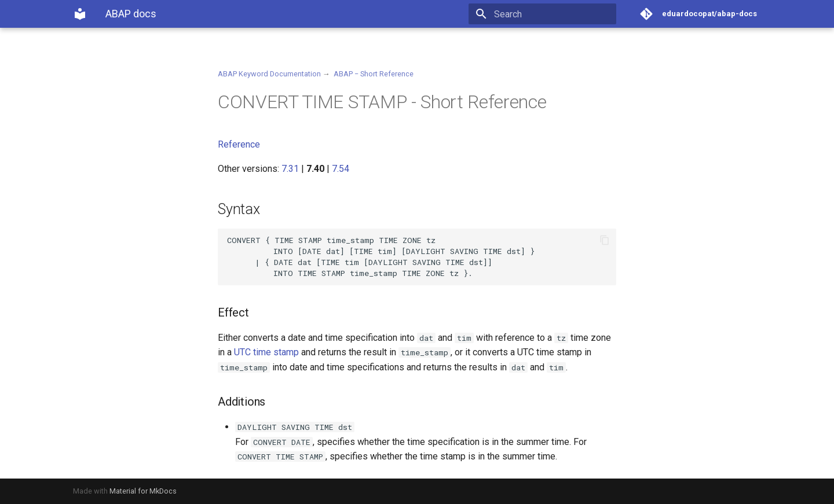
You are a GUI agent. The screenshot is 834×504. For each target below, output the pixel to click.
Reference (239, 144)
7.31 (290, 169)
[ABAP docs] (80, 14)
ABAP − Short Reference (374, 74)
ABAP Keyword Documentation (269, 74)
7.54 (341, 169)
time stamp (276, 352)
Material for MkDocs (143, 491)
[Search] (548, 14)
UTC (242, 352)
